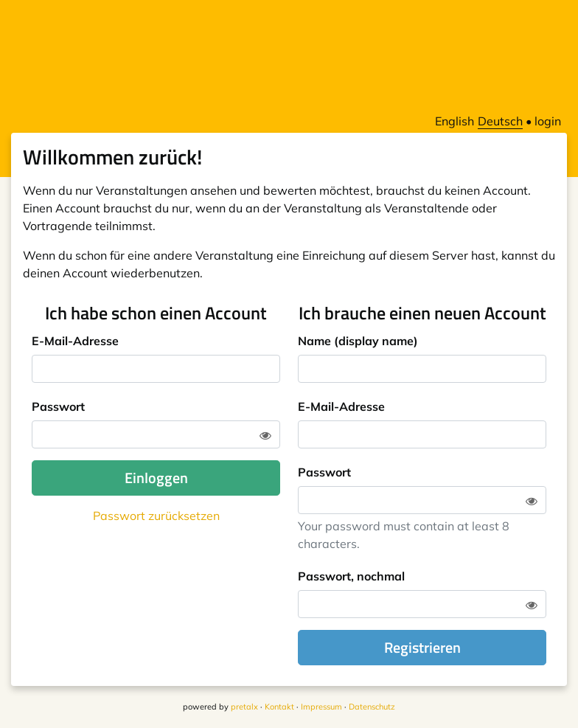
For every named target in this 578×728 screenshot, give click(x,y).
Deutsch (500, 121)
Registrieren (422, 647)
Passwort (58, 406)
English (455, 121)
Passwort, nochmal (351, 576)
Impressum (321, 707)
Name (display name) (358, 341)
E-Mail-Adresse (75, 341)
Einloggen (156, 478)
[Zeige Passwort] (265, 435)
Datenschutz (372, 707)
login (548, 121)
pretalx (244, 707)
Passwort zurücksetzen (156, 516)
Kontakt (279, 707)
